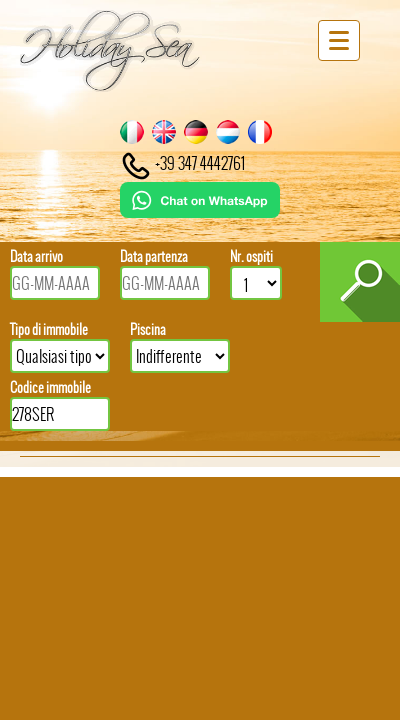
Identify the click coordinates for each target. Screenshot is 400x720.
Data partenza (154, 256)
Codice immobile (50, 387)
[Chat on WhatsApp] (200, 211)
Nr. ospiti (251, 256)
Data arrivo (36, 256)
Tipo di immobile (49, 329)
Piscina (148, 329)
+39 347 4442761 (182, 163)
